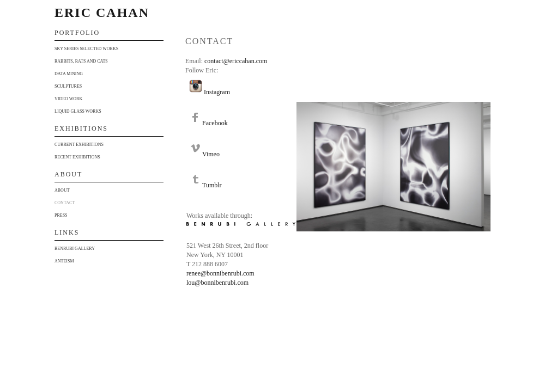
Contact (65, 203)
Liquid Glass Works (78, 111)
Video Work (68, 99)
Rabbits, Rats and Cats (81, 61)
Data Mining (69, 74)
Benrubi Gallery (75, 249)
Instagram (217, 92)
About (62, 190)
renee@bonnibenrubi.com (220, 273)
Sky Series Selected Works (86, 49)
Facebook (215, 123)
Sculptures (68, 86)
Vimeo (211, 154)
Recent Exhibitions (77, 157)
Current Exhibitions (79, 145)
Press (61, 215)
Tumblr (212, 185)
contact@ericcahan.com (236, 61)
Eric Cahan (102, 13)
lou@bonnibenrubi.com (217, 283)
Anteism (64, 261)
